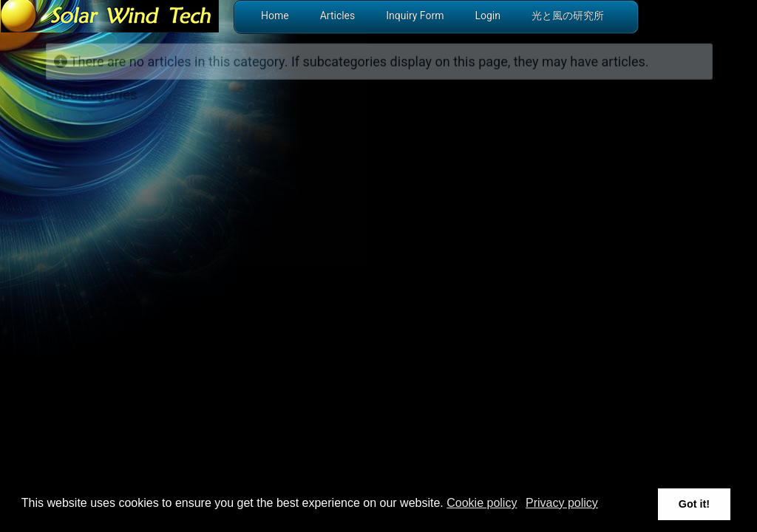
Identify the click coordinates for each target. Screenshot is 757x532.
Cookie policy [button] (482, 503)
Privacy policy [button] (562, 503)
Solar (62, 115)
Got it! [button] (694, 504)
